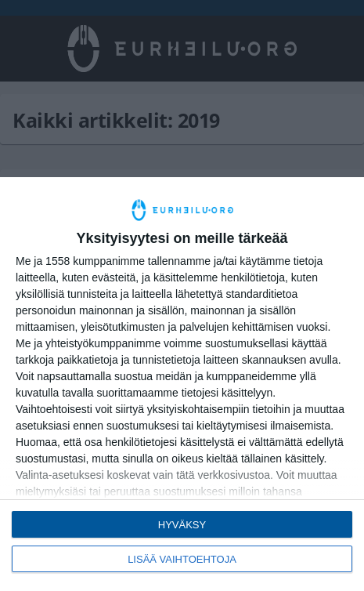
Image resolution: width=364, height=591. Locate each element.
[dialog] (182, 384)
